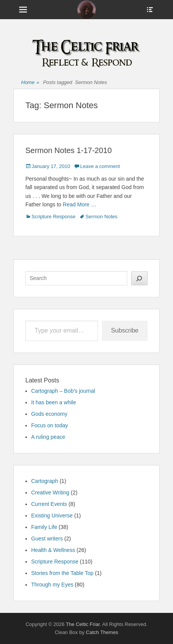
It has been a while (54, 402)
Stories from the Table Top (62, 573)
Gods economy (49, 414)
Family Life (44, 527)
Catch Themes (102, 632)
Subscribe (125, 330)
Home (30, 83)
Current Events (49, 504)
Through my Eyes (52, 585)
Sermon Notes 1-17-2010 (69, 150)
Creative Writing (50, 492)
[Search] (140, 278)
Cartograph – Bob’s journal (63, 391)
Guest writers (47, 539)
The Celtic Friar (83, 624)
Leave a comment (100, 166)
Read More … (79, 204)
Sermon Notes (101, 217)
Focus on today (50, 425)
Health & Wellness (53, 550)
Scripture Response (53, 217)
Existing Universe (52, 516)
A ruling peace (48, 437)
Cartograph (45, 481)
